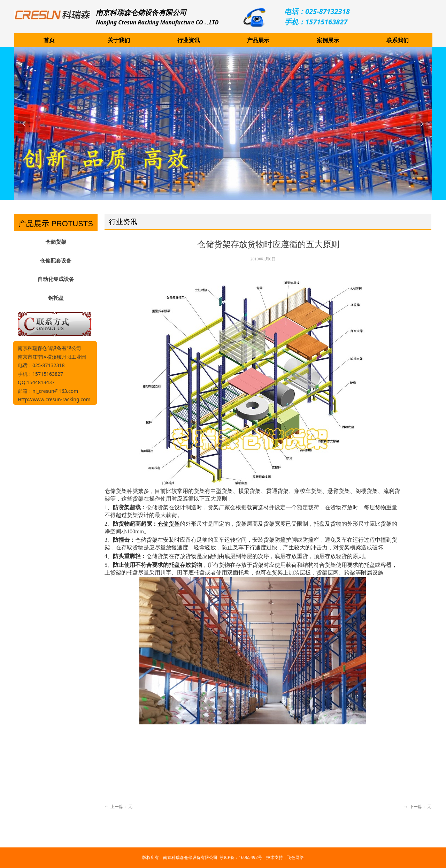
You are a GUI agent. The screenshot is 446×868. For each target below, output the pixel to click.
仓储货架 (56, 242)
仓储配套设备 (56, 261)
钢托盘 (56, 298)
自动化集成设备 (56, 279)
